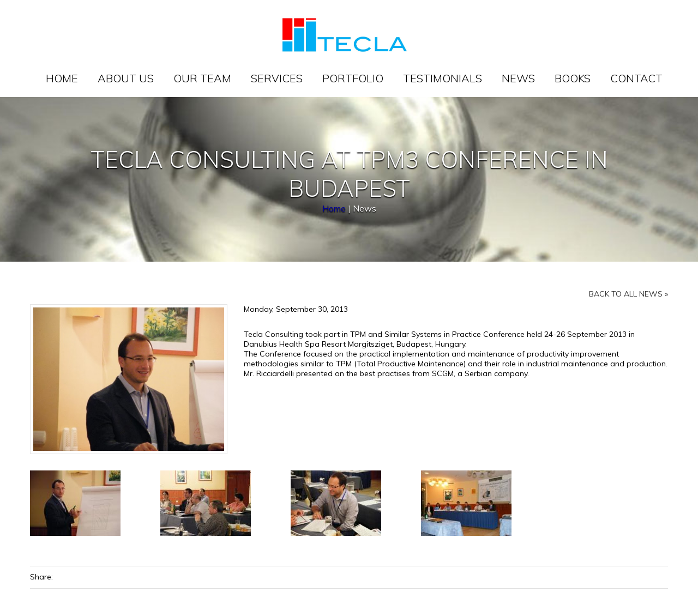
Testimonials (443, 78)
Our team (202, 78)
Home (62, 78)
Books (573, 78)
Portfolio (353, 78)
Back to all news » (628, 294)
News (518, 78)
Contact (636, 78)
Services (277, 78)
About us (126, 78)
